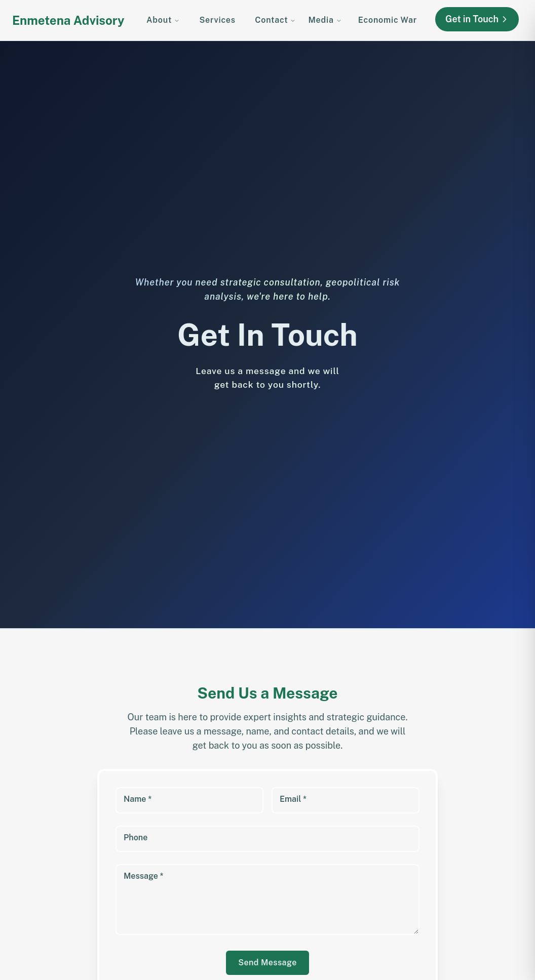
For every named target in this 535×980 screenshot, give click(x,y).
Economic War (388, 20)
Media (325, 20)
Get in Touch (477, 19)
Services (217, 20)
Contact (275, 20)
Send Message (267, 963)
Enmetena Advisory (68, 20)
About (163, 20)
